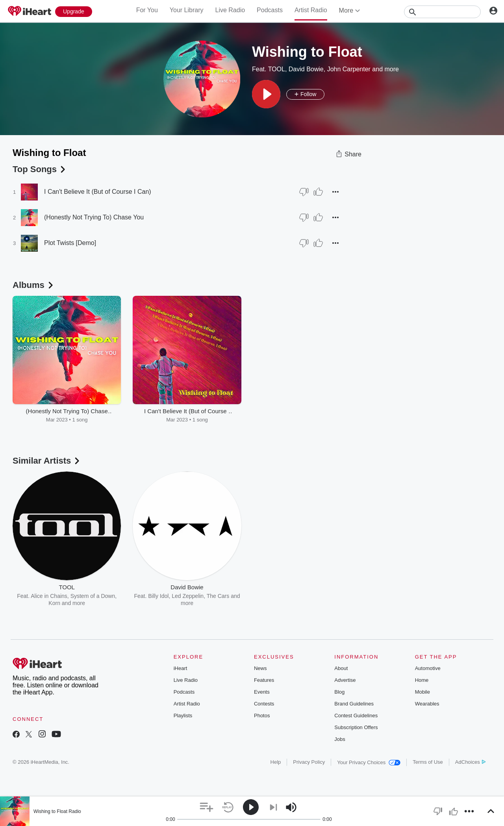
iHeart (181, 668)
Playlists (183, 716)
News (260, 668)
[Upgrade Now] (74, 12)
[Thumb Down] (304, 192)
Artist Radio (311, 10)
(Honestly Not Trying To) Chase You (94, 217)
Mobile (422, 692)
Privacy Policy (309, 762)
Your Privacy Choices (369, 762)
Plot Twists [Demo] (70, 243)
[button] (266, 94)
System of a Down (93, 596)
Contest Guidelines (356, 716)
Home (422, 680)
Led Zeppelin (188, 596)
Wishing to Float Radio (57, 811)
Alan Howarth (287, 596)
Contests (264, 704)
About (341, 668)
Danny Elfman (324, 596)
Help (276, 762)
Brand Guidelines (354, 704)
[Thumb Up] (318, 192)
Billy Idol (158, 596)
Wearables (427, 704)
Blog (339, 692)
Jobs (340, 739)
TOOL (277, 69)
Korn (54, 603)
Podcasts (270, 10)
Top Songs (40, 169)
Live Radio (230, 10)
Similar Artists (47, 461)
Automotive (428, 668)
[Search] (442, 12)
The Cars (218, 596)
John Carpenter (349, 69)
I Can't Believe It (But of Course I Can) (98, 192)
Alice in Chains (49, 596)
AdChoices (470, 762)
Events (262, 692)
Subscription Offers (356, 727)
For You (147, 10)
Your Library (187, 10)
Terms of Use (428, 762)
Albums (34, 285)
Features (264, 680)
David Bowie (306, 69)
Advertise (345, 680)
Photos (262, 716)
